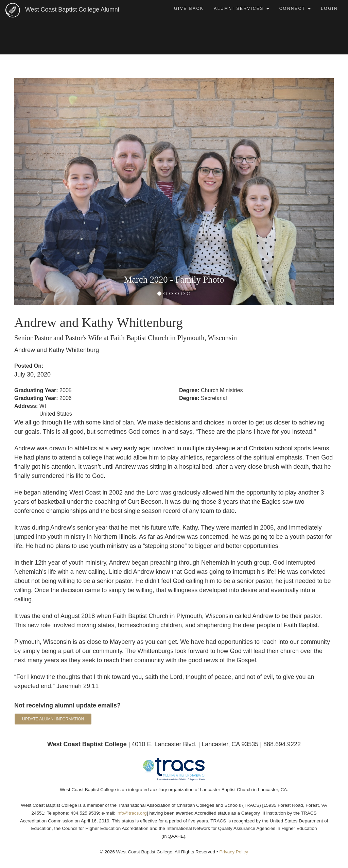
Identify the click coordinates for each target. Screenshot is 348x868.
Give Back (189, 9)
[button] (38, 192)
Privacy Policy (234, 852)
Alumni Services (241, 9)
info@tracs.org (132, 813)
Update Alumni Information (53, 719)
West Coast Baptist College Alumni (78, 9)
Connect (295, 9)
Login (329, 9)
